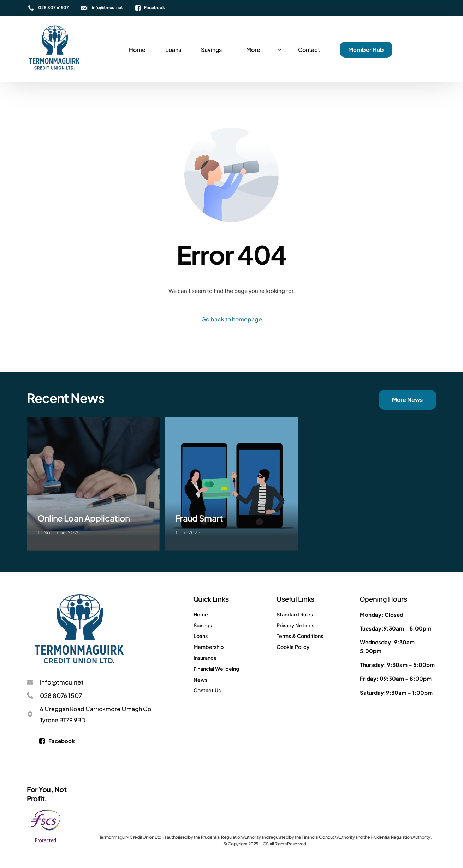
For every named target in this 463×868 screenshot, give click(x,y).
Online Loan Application (84, 518)
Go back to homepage (232, 319)
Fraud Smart (199, 518)
